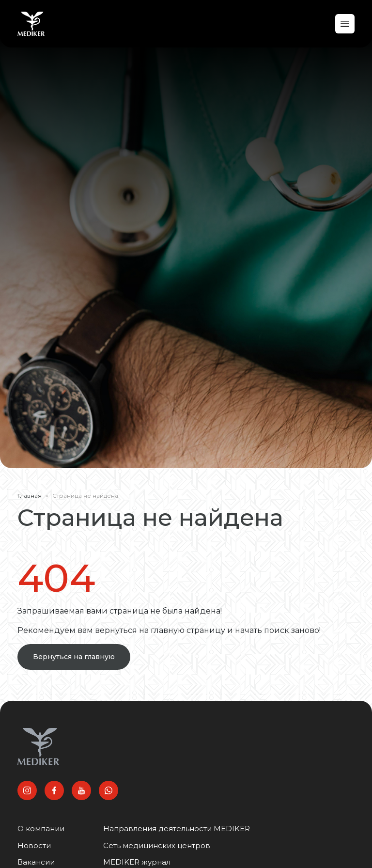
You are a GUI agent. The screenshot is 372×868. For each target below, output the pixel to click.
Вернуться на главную (74, 657)
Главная (30, 496)
